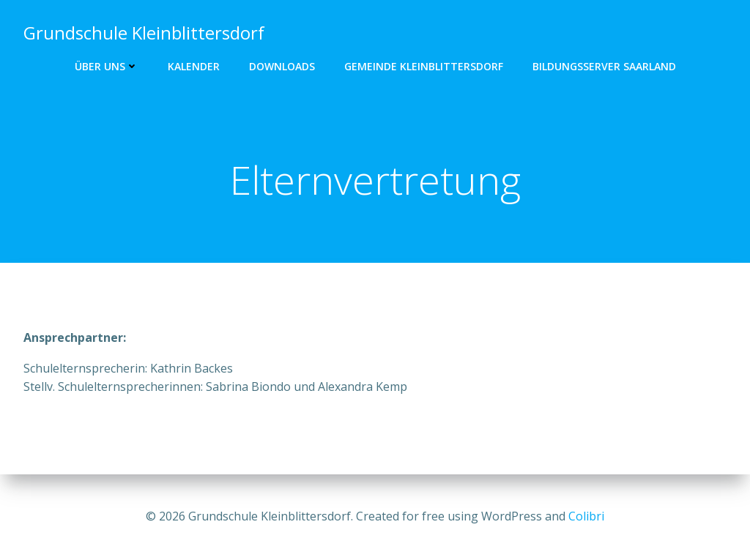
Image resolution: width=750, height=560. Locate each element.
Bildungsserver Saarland (604, 66)
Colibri (586, 516)
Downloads (282, 66)
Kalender (194, 66)
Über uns (107, 66)
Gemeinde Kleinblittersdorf (424, 66)
